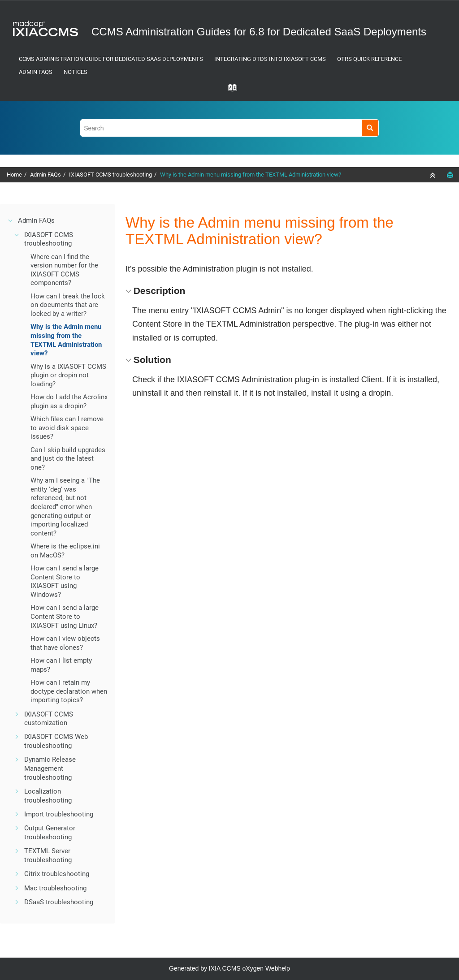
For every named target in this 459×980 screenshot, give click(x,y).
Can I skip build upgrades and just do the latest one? (68, 459)
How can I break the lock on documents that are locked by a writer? (68, 305)
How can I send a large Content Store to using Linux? (65, 616)
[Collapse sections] (433, 175)
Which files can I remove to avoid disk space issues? (67, 428)
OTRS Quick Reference (369, 59)
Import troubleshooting (59, 814)
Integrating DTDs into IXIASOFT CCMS (270, 59)
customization (49, 719)
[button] (11, 220)
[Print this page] (450, 175)
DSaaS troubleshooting (59, 902)
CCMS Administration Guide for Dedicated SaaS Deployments (111, 59)
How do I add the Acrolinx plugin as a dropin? (69, 401)
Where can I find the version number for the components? (64, 270)
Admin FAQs (36, 72)
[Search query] (229, 128)
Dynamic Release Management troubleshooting (50, 768)
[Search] (370, 128)
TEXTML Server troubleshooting (48, 855)
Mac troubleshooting (55, 888)
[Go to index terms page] (229, 91)
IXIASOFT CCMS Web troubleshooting (56, 741)
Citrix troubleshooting (57, 874)
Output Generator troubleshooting (50, 833)
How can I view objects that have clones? (65, 643)
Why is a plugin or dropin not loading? (68, 375)
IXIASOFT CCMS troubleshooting (110, 175)
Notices (76, 72)
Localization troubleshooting (48, 796)
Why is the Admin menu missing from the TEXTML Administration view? (251, 175)
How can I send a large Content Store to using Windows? (65, 581)
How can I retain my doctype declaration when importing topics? (69, 691)
